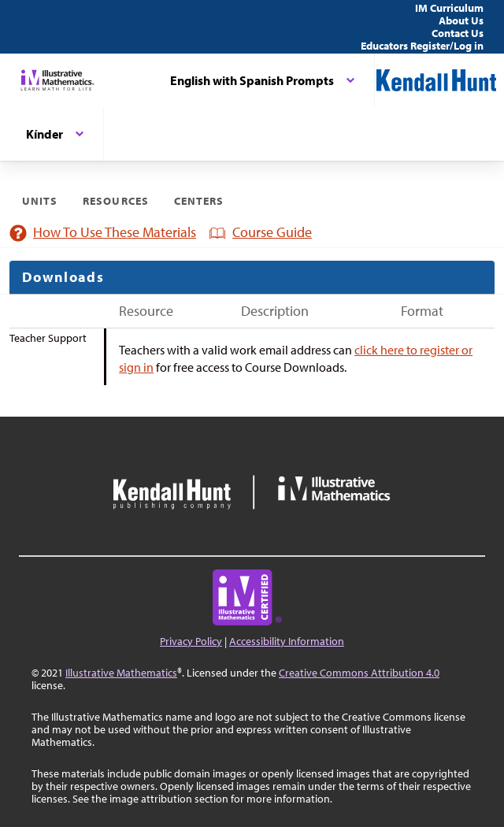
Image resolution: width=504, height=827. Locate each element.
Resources (115, 201)
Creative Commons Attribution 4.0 (359, 673)
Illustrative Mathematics (121, 673)
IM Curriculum (449, 8)
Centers (199, 201)
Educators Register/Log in (422, 46)
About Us (461, 20)
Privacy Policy (191, 641)
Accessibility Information (287, 641)
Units (40, 201)
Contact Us (458, 33)
